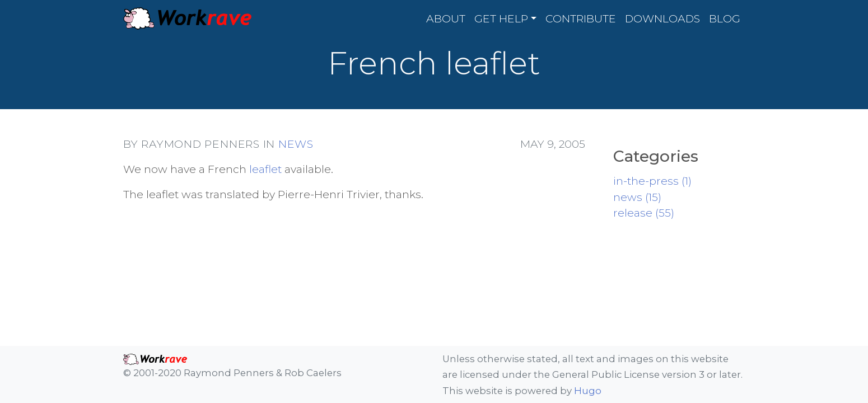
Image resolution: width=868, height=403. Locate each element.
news (296, 144)
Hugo (588, 391)
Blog (725, 18)
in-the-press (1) (652, 181)
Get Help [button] (501, 18)
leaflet (265, 169)
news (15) (637, 197)
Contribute (581, 18)
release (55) (644, 213)
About (446, 18)
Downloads (662, 18)
